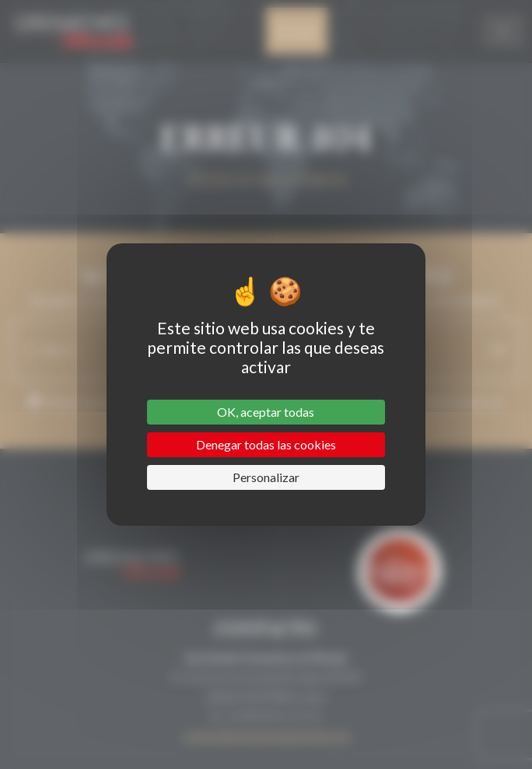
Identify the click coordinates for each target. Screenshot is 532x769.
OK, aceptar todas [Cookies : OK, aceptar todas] (266, 412)
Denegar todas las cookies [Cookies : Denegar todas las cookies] (266, 444)
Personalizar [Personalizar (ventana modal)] (266, 477)
